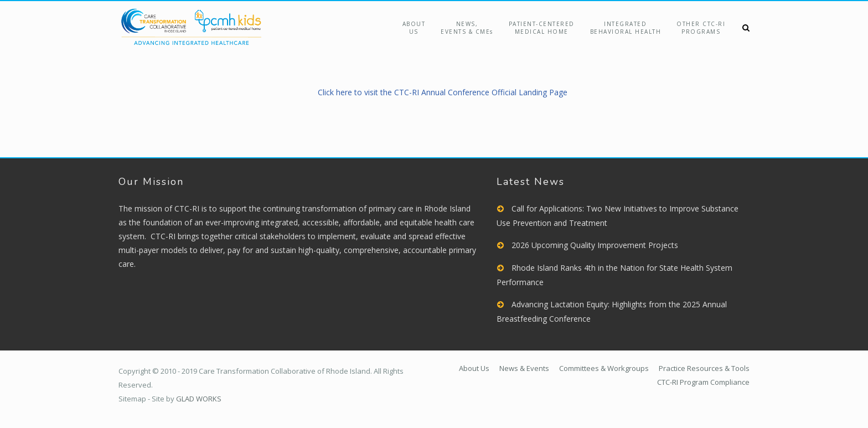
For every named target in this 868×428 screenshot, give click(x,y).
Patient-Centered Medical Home (542, 28)
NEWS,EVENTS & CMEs (467, 28)
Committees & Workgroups (604, 368)
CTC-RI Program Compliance (703, 382)
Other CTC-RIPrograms (701, 28)
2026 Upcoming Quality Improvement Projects (595, 245)
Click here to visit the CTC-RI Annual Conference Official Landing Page (443, 92)
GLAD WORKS (199, 399)
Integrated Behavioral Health (626, 28)
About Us (414, 28)
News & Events (524, 368)
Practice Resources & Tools (704, 368)
